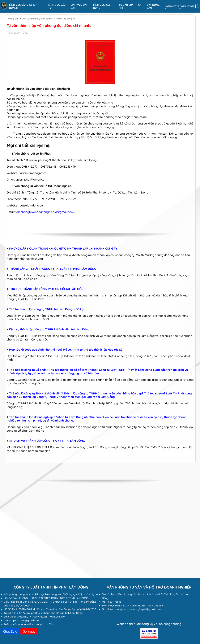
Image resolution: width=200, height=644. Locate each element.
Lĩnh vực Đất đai (79, 6)
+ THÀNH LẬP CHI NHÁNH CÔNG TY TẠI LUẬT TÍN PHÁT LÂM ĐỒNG (51, 269)
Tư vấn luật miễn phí (130, 6)
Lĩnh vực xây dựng (102, 6)
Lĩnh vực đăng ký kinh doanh (24, 6)
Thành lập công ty (65, 19)
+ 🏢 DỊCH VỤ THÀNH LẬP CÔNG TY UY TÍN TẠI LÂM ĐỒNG (46, 441)
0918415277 (173, 6)
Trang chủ (13, 19)
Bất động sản (153, 6)
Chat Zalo (10, 631)
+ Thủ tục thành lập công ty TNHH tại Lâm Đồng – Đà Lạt (46, 309)
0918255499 (188, 6)
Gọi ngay (29, 631)
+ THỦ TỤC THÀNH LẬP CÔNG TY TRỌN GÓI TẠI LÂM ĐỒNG (46, 289)
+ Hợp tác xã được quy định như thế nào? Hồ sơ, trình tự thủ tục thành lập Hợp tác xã (64, 350)
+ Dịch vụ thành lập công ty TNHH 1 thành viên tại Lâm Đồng (48, 329)
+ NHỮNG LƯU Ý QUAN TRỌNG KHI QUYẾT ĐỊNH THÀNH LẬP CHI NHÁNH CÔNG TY (62, 249)
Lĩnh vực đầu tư (57, 6)
